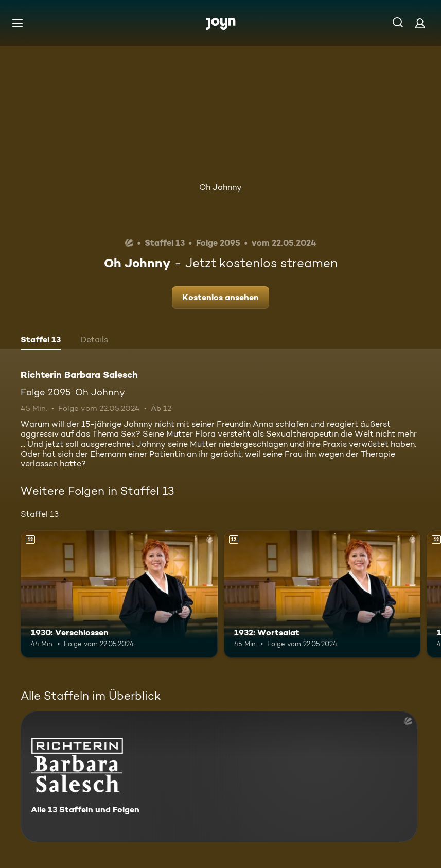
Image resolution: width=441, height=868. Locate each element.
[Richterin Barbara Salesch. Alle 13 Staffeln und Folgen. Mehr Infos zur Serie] (219, 777)
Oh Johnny (220, 187)
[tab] (41, 341)
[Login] (420, 23)
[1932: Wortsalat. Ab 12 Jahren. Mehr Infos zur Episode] (322, 594)
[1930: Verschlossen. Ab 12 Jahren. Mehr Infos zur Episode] (119, 594)
